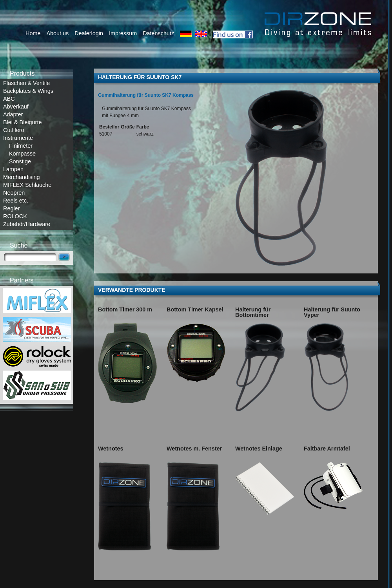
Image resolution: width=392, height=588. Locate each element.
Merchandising (22, 177)
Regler (11, 208)
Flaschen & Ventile (26, 83)
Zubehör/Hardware (27, 224)
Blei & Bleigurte (22, 122)
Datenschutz (158, 33)
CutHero (14, 130)
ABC (9, 99)
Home (33, 33)
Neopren (14, 193)
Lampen (13, 169)
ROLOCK (15, 216)
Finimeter (21, 146)
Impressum (123, 33)
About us (57, 33)
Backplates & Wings (28, 91)
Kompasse (22, 154)
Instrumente (18, 138)
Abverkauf (16, 107)
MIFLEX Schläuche (27, 185)
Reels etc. (16, 201)
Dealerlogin (89, 33)
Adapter (13, 114)
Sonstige (20, 161)
